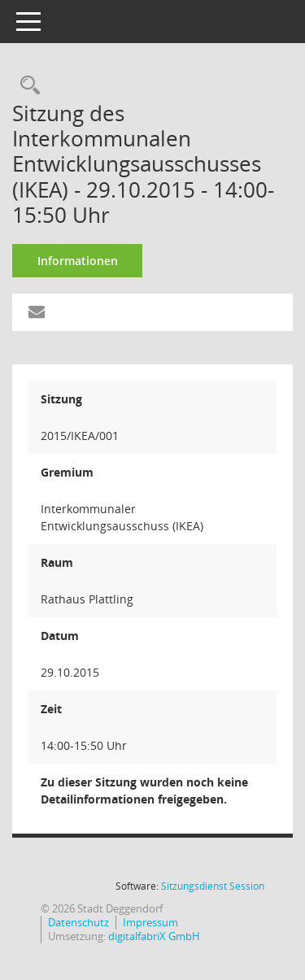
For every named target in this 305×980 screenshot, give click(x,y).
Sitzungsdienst (213, 886)
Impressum (150, 922)
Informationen (78, 261)
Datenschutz (78, 922)
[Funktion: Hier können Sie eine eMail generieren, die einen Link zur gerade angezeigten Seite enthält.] (37, 312)
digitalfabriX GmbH (154, 936)
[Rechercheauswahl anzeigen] (26, 86)
